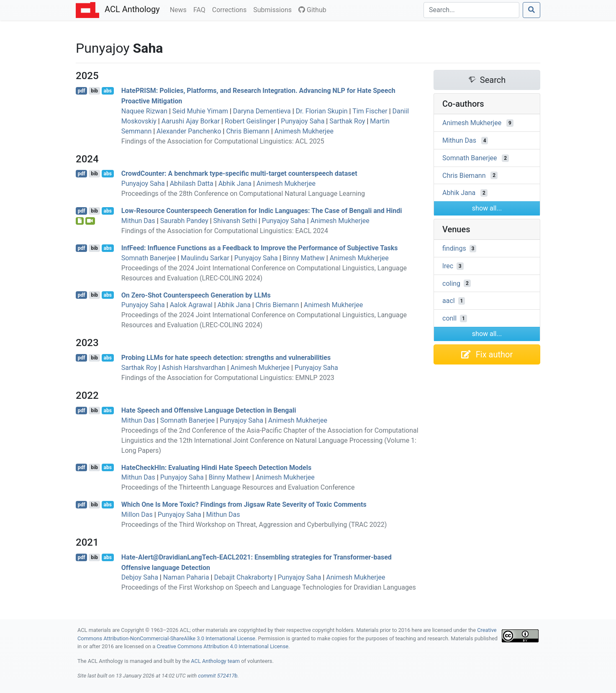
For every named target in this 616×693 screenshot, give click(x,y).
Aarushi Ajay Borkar (191, 121)
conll (449, 318)
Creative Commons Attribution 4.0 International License (222, 646)
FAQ (201, 9)
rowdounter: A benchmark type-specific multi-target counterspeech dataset (239, 173)
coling (451, 283)
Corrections (231, 9)
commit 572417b (218, 676)
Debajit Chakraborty (243, 577)
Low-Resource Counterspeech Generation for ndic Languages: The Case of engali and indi (262, 211)
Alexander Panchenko (189, 131)
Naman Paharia (186, 577)
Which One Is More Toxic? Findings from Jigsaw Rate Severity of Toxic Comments (244, 504)
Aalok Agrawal (191, 305)
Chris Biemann (248, 131)
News (180, 9)
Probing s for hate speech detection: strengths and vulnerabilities (226, 358)
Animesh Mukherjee (304, 131)
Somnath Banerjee (149, 258)
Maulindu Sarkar (205, 258)
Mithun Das (138, 221)
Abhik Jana (235, 184)
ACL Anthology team (215, 661)
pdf (82, 91)
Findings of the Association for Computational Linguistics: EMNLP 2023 (228, 378)
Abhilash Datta (192, 184)
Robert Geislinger (250, 121)
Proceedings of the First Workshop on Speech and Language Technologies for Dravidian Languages (269, 587)
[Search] (471, 10)
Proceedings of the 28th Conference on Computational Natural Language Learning (243, 194)
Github (312, 10)
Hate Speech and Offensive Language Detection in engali (209, 410)
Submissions (274, 9)
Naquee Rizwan (144, 111)
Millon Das (137, 515)
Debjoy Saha (140, 577)
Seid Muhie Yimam (200, 111)
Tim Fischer (370, 111)
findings (454, 248)
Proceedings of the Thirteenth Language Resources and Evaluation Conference (238, 487)
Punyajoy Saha (303, 121)
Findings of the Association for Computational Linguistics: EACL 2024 (225, 231)
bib (94, 91)
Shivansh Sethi (235, 221)
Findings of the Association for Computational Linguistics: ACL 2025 (223, 141)
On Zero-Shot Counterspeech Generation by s (196, 295)
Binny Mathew (304, 258)
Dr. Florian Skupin (322, 111)
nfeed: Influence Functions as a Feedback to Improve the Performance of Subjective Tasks (260, 248)
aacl (449, 301)
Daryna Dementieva (262, 111)
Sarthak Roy (347, 121)
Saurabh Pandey (184, 221)
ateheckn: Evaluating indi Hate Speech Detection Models (216, 467)
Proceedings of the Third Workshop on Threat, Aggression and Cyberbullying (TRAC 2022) (254, 525)
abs (107, 91)
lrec (448, 266)
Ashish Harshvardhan (194, 368)
